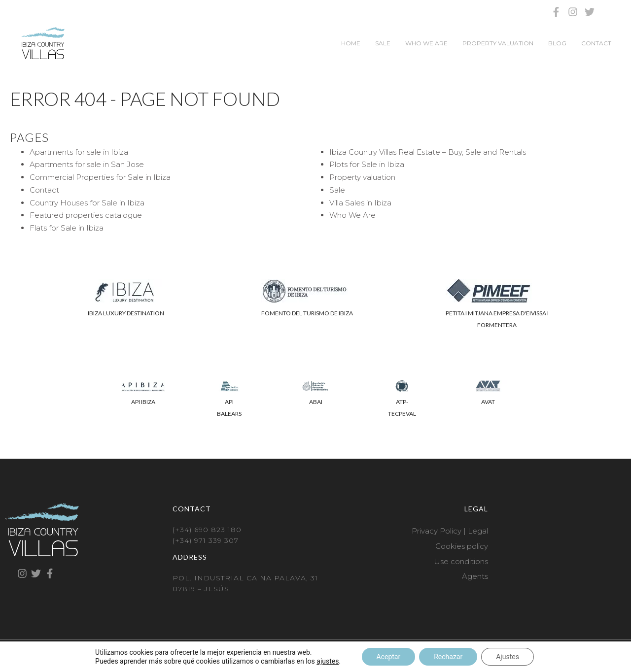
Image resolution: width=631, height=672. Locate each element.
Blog (557, 43)
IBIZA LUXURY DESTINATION (126, 313)
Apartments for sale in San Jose (87, 164)
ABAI (316, 402)
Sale (383, 43)
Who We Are (426, 43)
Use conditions (461, 561)
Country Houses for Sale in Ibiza (87, 203)
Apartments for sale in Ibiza (79, 152)
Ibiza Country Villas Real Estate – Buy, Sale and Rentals (428, 152)
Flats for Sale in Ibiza (67, 228)
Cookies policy (462, 546)
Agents (475, 576)
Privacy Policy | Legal (450, 531)
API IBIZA (143, 402)
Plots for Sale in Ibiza (367, 164)
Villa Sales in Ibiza (360, 203)
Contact (596, 43)
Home (351, 43)
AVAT (488, 402)
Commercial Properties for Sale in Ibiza (100, 177)
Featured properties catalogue (86, 215)
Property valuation (498, 43)
